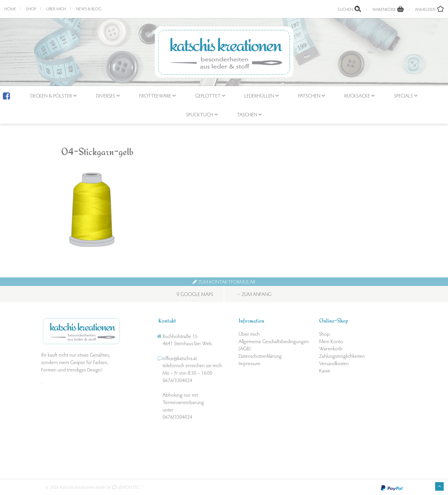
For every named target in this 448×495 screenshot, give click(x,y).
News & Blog (89, 9)
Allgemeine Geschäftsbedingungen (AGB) (274, 345)
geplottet (208, 95)
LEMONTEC (126, 487)
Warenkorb (331, 348)
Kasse (325, 370)
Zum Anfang (254, 294)
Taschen (247, 114)
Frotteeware (155, 95)
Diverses (106, 95)
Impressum (249, 363)
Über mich (56, 9)
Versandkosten (334, 363)
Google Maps (195, 294)
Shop (31, 9)
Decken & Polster (51, 95)
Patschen (309, 95)
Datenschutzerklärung (260, 356)
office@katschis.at (180, 358)
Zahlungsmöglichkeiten (342, 356)
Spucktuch (200, 114)
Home (10, 9)
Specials (403, 95)
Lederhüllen (259, 95)
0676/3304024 (177, 380)
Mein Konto (331, 341)
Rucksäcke (357, 95)
